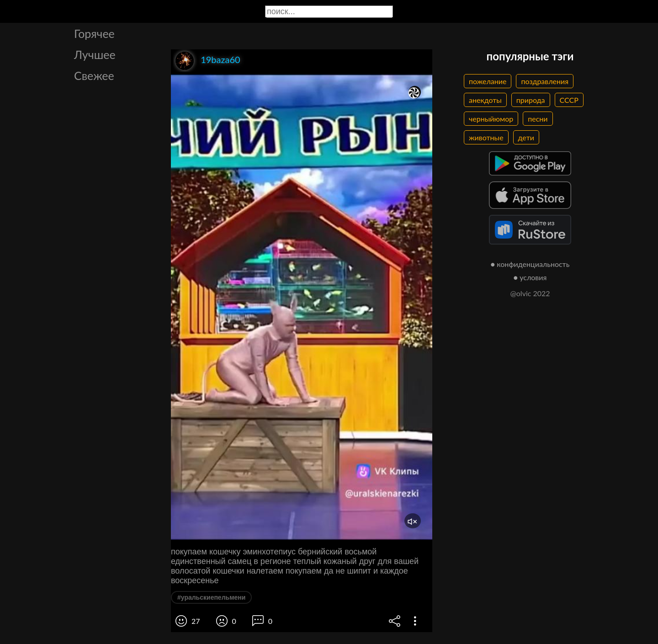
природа (531, 100)
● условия (530, 277)
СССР (569, 100)
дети (526, 137)
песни (538, 119)
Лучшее (95, 54)
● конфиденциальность (530, 264)
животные (486, 137)
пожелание (488, 81)
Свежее (94, 75)
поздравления (545, 81)
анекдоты (485, 100)
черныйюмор (491, 119)
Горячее (94, 33)
